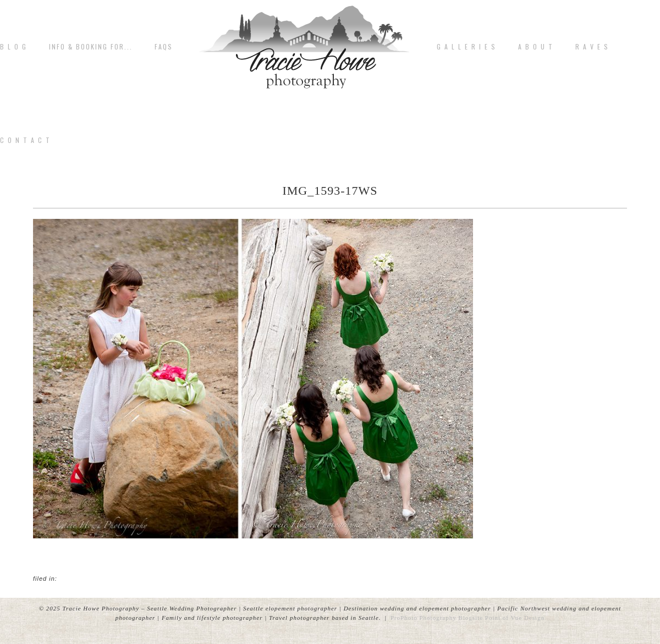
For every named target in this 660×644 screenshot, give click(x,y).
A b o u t (536, 47)
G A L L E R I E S (466, 47)
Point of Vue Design (515, 618)
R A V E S (592, 47)
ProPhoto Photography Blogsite (437, 618)
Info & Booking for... (91, 47)
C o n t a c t (25, 140)
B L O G (13, 47)
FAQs (164, 47)
